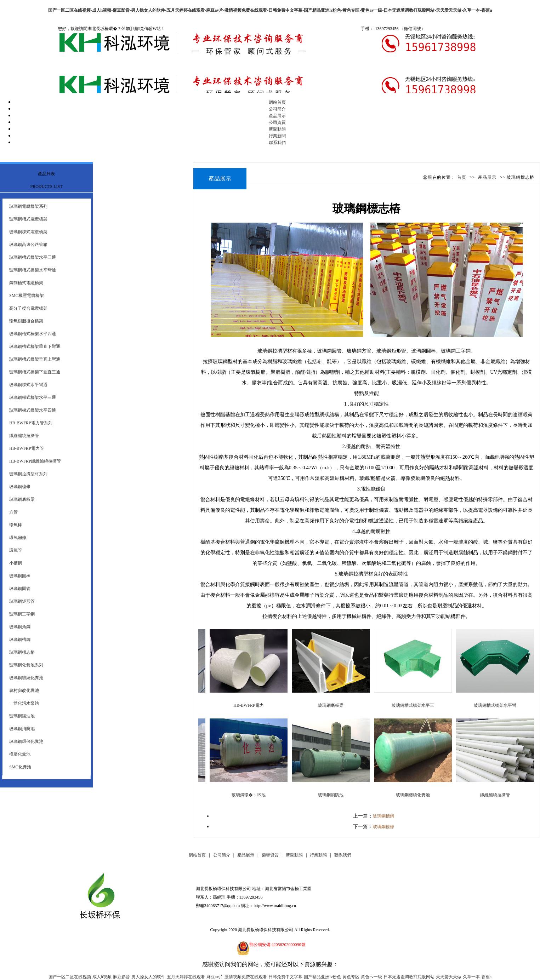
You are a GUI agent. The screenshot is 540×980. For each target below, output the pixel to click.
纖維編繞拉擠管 (24, 436)
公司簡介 (277, 109)
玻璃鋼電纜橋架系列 (28, 206)
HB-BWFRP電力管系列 (31, 423)
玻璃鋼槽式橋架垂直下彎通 (35, 346)
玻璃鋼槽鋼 (20, 640)
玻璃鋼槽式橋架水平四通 (33, 334)
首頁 (462, 177)
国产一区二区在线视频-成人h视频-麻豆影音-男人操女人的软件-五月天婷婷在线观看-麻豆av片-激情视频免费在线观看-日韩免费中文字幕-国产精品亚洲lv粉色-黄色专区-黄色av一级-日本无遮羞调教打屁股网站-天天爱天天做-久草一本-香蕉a (270, 10)
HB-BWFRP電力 (252, 705)
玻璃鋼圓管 (20, 589)
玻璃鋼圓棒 (20, 576)
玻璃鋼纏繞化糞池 (26, 678)
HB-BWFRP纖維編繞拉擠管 (35, 461)
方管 (13, 512)
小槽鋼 (16, 563)
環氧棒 (16, 525)
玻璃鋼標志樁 (22, 652)
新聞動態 (277, 129)
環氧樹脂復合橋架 (26, 321)
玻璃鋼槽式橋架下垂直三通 (35, 372)
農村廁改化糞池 (24, 690)
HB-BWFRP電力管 (26, 448)
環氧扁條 (18, 538)
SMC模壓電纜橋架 (26, 296)
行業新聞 (277, 136)
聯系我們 (277, 143)
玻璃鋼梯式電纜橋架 (28, 232)
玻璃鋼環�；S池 (252, 795)
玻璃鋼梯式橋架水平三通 (33, 397)
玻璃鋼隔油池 (22, 716)
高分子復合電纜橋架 (28, 308)
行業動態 (318, 855)
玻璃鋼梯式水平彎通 (28, 385)
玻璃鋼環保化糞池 (26, 741)
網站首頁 (277, 102)
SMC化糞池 (20, 767)
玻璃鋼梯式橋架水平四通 (33, 410)
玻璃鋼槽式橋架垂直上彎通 (35, 359)
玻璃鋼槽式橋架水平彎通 (33, 270)
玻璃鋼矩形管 (22, 601)
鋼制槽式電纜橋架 (26, 283)
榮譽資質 (270, 855)
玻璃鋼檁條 (20, 487)
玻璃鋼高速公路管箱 (28, 245)
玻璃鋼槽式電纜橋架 (28, 219)
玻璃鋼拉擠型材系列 (28, 474)
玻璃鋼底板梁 (22, 499)
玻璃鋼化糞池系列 (26, 665)
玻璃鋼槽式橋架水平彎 (499, 705)
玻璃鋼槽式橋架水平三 (416, 705)
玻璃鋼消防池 (22, 729)
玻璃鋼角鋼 (20, 627)
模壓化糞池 (20, 754)
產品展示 (277, 116)
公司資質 (277, 122)
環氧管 (16, 550)
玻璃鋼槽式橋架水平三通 (33, 257)
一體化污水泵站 (24, 703)
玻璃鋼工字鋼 (22, 614)
